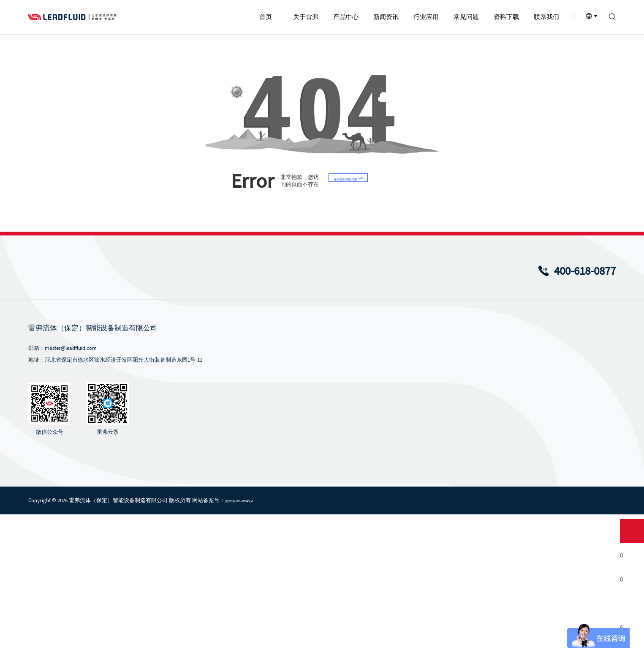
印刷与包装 (420, 534)
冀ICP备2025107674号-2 (264, 635)
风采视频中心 (367, 534)
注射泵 (302, 521)
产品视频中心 (367, 521)
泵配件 (302, 588)
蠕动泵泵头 (308, 561)
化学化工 (417, 494)
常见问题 (477, 462)
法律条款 (554, 636)
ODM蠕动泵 (308, 507)
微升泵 (302, 494)
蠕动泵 (302, 480)
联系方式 (586, 480)
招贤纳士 (586, 494)
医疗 (412, 548)
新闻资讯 (364, 462)
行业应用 (421, 462)
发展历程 (248, 494)
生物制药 (417, 480)
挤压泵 (302, 534)
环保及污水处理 (425, 521)
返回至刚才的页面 (362, 315)
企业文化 (248, 521)
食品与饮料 (420, 507)
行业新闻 (361, 494)
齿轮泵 (302, 548)
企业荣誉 (248, 507)
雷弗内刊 (361, 507)
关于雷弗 (252, 462)
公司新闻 (361, 480)
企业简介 (248, 480)
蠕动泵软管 (308, 575)
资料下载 (533, 462)
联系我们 (590, 462)
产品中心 (308, 462)
